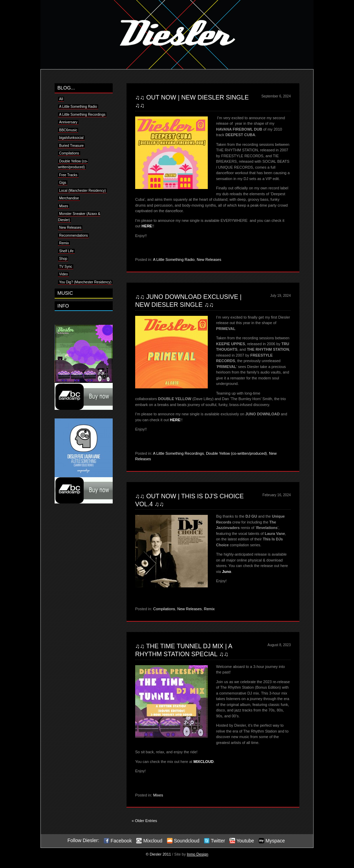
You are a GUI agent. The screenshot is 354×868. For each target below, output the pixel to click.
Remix (64, 243)
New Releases (70, 228)
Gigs (63, 183)
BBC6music (68, 130)
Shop (63, 259)
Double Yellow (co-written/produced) (236, 453)
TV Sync (66, 267)
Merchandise (69, 198)
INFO (63, 306)
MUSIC (65, 293)
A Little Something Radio (78, 107)
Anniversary (68, 122)
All (61, 99)
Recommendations (73, 235)
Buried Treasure (71, 146)
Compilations (69, 153)
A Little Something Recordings (82, 115)
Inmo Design (198, 854)
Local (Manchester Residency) (82, 191)
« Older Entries (144, 821)
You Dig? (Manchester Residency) (85, 282)
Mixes (64, 206)
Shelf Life (66, 251)
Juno (226, 572)
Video (63, 274)
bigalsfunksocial (71, 138)
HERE (147, 226)
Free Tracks (68, 175)
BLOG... (66, 88)
